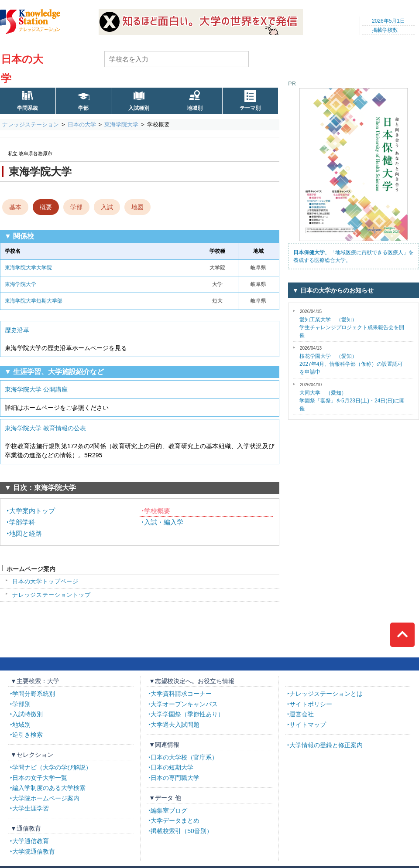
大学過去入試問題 (175, 725)
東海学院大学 (121, 124)
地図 (137, 207)
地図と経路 (26, 533)
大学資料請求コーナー (181, 694)
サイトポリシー (311, 704)
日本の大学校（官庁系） (184, 757)
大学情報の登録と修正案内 (326, 745)
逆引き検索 (27, 735)
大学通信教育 (31, 841)
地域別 (195, 108)
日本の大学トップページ (45, 581)
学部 (83, 108)
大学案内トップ (32, 511)
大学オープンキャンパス (184, 704)
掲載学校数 (385, 30)
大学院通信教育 (34, 851)
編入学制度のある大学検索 (49, 788)
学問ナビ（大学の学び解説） (52, 767)
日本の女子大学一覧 (40, 778)
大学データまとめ (175, 820)
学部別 (21, 704)
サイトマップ (308, 725)
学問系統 (27, 108)
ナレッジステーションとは (326, 694)
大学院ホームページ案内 (46, 798)
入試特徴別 (27, 714)
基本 (15, 207)
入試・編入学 (164, 522)
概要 (46, 207)
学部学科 (22, 522)
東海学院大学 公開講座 (36, 389)
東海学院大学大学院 (28, 268)
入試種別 (139, 108)
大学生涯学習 (31, 808)
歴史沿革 (17, 330)
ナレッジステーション (31, 124)
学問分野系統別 (34, 694)
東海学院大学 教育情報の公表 (45, 428)
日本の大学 (82, 124)
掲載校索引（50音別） (182, 831)
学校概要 (157, 511)
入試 (107, 207)
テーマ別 (250, 108)
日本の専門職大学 (175, 778)
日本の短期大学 (172, 767)
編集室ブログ (169, 810)
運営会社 (302, 714)
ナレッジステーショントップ (52, 595)
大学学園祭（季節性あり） (187, 714)
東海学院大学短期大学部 (34, 301)
